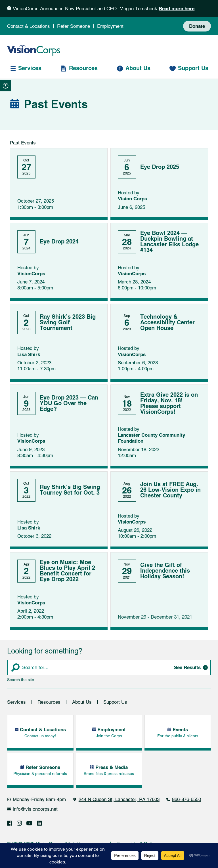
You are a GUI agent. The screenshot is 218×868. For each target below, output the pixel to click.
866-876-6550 (186, 800)
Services (16, 703)
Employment (110, 26)
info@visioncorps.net (35, 810)
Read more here (177, 9)
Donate (197, 26)
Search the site (21, 680)
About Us (82, 703)
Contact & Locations (29, 26)
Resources (49, 703)
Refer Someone (74, 26)
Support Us (115, 703)
